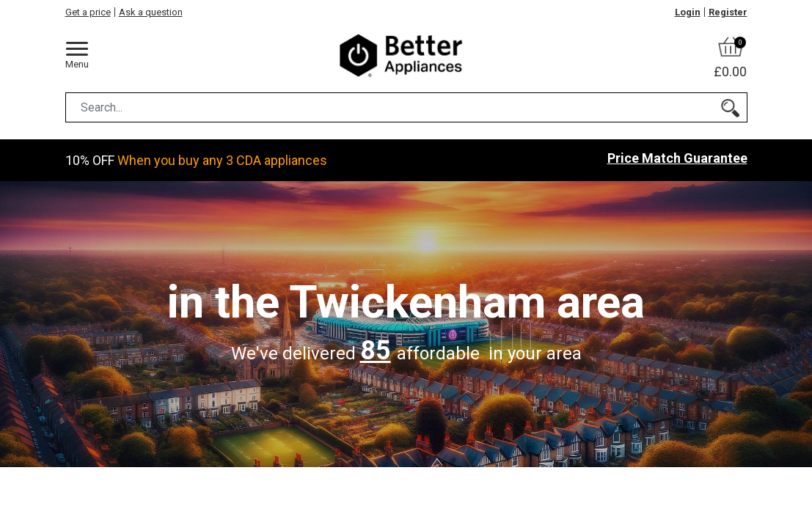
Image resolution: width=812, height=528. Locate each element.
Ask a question (151, 12)
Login (688, 12)
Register (728, 12)
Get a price (88, 12)
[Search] (730, 107)
